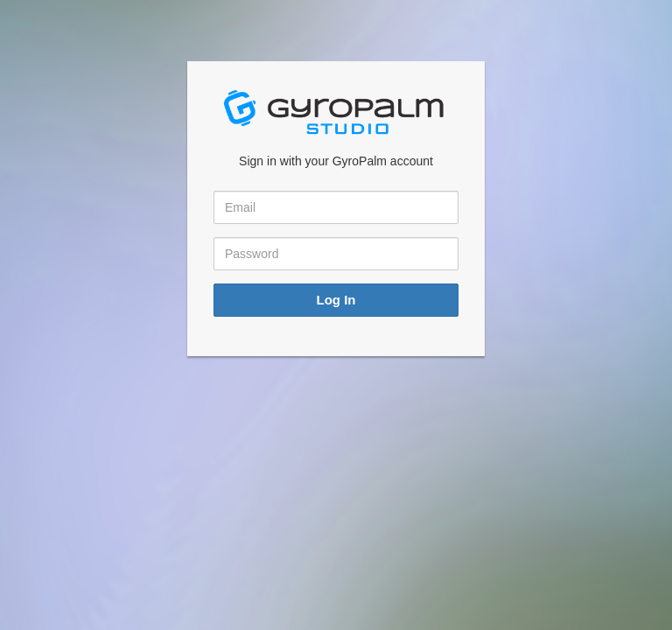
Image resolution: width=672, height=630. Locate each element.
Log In (336, 300)
